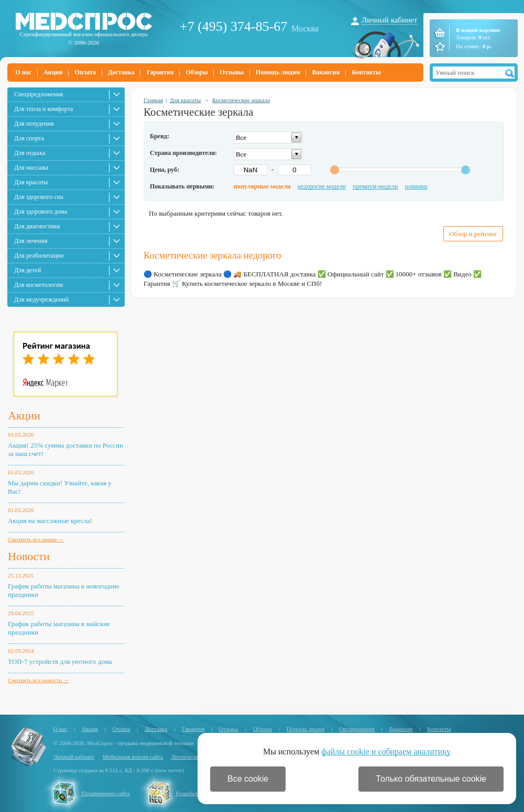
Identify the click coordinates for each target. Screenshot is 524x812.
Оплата (85, 72)
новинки (416, 186)
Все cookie (248, 779)
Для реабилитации (39, 255)
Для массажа (31, 168)
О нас (24, 72)
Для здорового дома (41, 212)
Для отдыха (30, 153)
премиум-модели (375, 186)
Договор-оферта (191, 757)
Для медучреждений (41, 299)
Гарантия (160, 72)
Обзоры (196, 72)
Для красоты (31, 182)
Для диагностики (37, 226)
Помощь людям (278, 72)
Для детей (28, 270)
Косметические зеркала (241, 100)
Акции (53, 72)
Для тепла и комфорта (43, 109)
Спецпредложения (39, 94)
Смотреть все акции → (36, 539)
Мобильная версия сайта (133, 757)
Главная (153, 100)
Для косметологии (39, 285)
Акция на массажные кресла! (50, 521)
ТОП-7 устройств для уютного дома (60, 661)
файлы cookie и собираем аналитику (386, 752)
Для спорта (29, 138)
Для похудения (34, 124)
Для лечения (31, 241)
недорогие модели (322, 186)
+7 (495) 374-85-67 (233, 26)
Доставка (121, 72)
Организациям (357, 729)
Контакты (366, 72)
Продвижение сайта (106, 793)
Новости (29, 556)
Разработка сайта (197, 793)
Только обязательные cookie (431, 779)
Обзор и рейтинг (473, 234)
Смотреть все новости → (39, 680)
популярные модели (262, 186)
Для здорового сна (39, 197)
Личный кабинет (389, 20)
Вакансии (326, 72)
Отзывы (232, 72)
